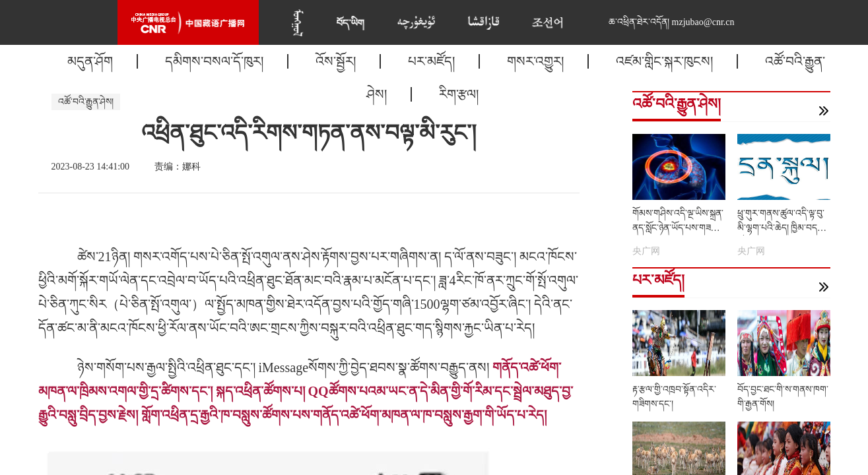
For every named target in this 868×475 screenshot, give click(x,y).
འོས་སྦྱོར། (336, 61)
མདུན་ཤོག (90, 61)
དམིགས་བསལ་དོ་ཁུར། (214, 61)
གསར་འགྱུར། (535, 61)
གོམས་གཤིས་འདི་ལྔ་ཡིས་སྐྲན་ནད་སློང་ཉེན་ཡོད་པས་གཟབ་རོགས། (678, 228)
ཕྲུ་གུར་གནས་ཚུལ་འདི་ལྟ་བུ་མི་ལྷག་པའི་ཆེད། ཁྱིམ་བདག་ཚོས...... (782, 228)
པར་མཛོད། (431, 61)
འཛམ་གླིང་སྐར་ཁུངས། (664, 61)
